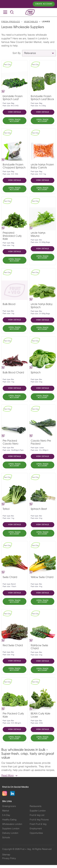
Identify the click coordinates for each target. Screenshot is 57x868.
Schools (6, 838)
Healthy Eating (9, 820)
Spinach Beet (39, 509)
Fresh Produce (11, 22)
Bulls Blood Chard (13, 373)
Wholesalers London (12, 824)
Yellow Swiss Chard (42, 577)
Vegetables (31, 22)
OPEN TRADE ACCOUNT (15, 121)
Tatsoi (6, 509)
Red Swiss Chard (13, 646)
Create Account (44, 4)
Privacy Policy (9, 858)
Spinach (36, 373)
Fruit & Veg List (37, 815)
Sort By (17, 53)
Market (6, 811)
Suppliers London (11, 829)
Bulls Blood (9, 304)
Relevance (30, 53)
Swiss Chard (10, 577)
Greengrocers (9, 806)
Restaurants (36, 806)
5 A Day (6, 815)
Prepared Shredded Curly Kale (12, 236)
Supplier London (38, 811)
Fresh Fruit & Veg (38, 824)
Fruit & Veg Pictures (39, 820)
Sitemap (6, 855)
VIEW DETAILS (14, 112)
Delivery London (10, 833)
